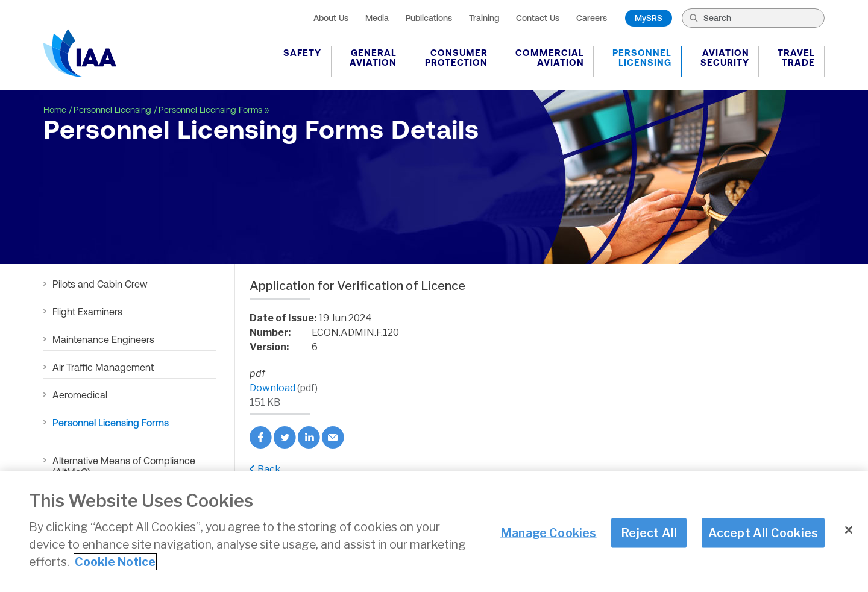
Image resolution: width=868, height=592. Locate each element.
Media (377, 18)
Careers (592, 18)
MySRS (649, 18)
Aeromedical (80, 395)
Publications (429, 18)
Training (484, 18)
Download (272, 388)
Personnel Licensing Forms (210, 110)
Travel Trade (796, 58)
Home (55, 110)
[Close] (849, 531)
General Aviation (373, 58)
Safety (302, 53)
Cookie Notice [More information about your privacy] (115, 563)
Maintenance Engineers (103, 339)
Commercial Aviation (550, 58)
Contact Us (538, 18)
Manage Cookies (549, 534)
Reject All (649, 534)
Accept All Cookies (763, 534)
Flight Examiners (87, 312)
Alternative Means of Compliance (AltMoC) (124, 466)
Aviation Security (725, 58)
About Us (331, 18)
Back (265, 469)
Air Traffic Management (103, 367)
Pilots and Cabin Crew (100, 284)
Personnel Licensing (642, 58)
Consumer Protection (456, 58)
